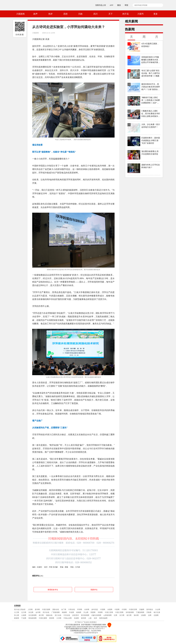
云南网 (24, 615)
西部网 (52, 618)
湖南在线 (49, 615)
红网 (115, 615)
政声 (35, 14)
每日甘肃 (157, 612)
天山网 (86, 612)
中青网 (124, 609)
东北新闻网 (32, 615)
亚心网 (17, 615)
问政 (80, 14)
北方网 (24, 612)
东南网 (76, 618)
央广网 (64, 609)
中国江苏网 (109, 612)
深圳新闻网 (130, 612)
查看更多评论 (53, 590)
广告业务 (86, 622)
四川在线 (46, 612)
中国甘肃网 (43, 618)
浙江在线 (58, 615)
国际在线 (56, 609)
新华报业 (150, 609)
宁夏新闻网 (140, 612)
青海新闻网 (32, 618)
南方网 (41, 615)
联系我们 (93, 622)
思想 (65, 14)
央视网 (110, 609)
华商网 (100, 612)
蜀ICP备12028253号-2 (96, 629)
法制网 (143, 615)
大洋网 (59, 618)
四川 (96, 14)
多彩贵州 (76, 615)
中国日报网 (46, 609)
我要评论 (94, 590)
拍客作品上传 (101, 5)
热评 (50, 14)
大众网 (158, 609)
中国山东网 (68, 618)
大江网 (17, 612)
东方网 (122, 615)
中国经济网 (133, 609)
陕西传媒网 (103, 618)
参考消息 (95, 609)
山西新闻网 (108, 615)
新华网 (37, 609)
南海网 (79, 612)
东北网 (31, 612)
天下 (111, 14)
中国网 (103, 609)
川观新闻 (20, 14)
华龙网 (71, 612)
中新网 (117, 609)
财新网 (17, 618)
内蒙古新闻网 (96, 615)
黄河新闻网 (85, 615)
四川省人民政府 (20, 609)
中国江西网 (119, 612)
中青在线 (72, 609)
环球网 (80, 609)
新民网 (83, 618)
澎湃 (95, 618)
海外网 (136, 615)
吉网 (150, 615)
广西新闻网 (56, 612)
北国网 (156, 615)
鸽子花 (126, 14)
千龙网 (24, 618)
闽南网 (64, 612)
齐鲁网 (149, 612)
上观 (90, 618)
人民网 (30, 609)
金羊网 (38, 612)
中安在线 (67, 615)
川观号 (141, 14)
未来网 (87, 609)
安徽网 (142, 609)
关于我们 (78, 622)
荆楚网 (93, 612)
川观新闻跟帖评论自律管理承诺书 (86, 633)
